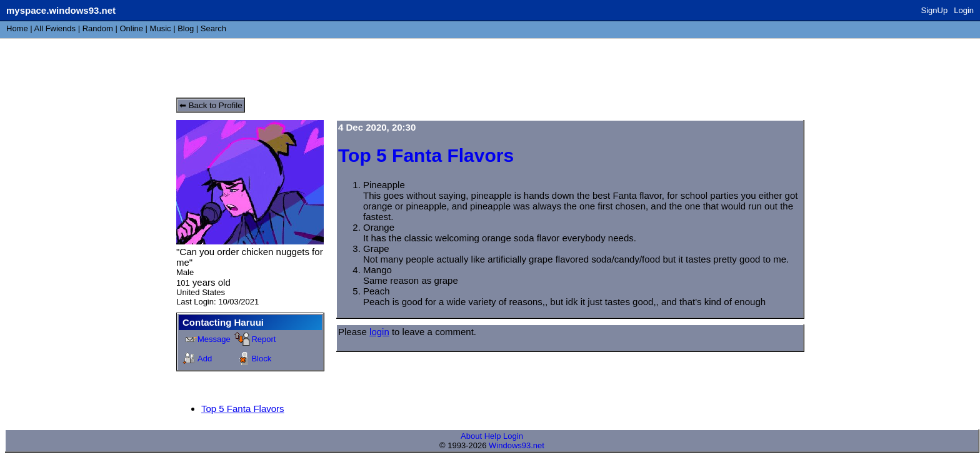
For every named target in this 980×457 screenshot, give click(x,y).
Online (131, 28)
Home (17, 28)
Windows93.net (517, 445)
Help (493, 436)
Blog (186, 28)
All (55, 28)
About (471, 436)
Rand (98, 28)
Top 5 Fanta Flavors (243, 409)
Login (964, 10)
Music (161, 28)
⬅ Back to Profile (211, 105)
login (379, 332)
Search (213, 28)
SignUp (935, 10)
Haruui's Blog (222, 65)
